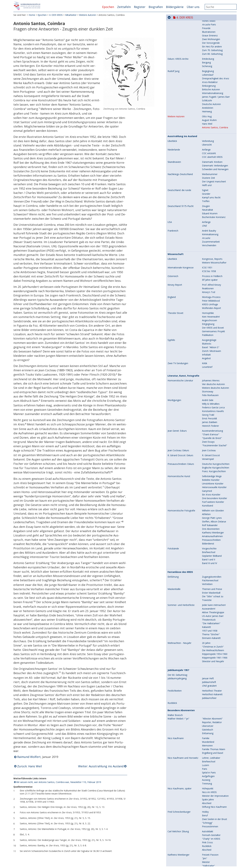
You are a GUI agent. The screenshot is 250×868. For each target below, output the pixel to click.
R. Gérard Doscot (211, 587)
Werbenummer (210, 305)
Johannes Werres (211, 512)
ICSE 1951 (207, 399)
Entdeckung (208, 190)
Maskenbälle (174, 720)
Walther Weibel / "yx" (178, 850)
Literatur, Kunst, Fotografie (183, 507)
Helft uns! (207, 316)
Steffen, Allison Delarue (214, 653)
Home (32, 16)
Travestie (207, 731)
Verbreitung (208, 272)
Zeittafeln (124, 7)
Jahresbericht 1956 (212, 54)
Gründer (206, 325)
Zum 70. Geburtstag (212, 181)
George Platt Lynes (212, 649)
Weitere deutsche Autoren (215, 519)
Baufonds (207, 39)
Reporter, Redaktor (212, 854)
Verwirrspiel (208, 590)
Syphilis (171, 471)
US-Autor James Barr (213, 747)
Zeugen (206, 337)
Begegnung (208, 202)
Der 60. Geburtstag (177, 806)
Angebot (206, 490)
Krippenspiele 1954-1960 (215, 785)
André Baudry (209, 362)
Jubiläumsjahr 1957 (178, 801)
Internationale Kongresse (181, 399)
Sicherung (207, 197)
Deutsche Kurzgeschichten (216, 595)
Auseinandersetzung (212, 562)
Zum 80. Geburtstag (212, 185)
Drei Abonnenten (211, 660)
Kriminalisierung (210, 366)
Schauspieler (208, 91)
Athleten (206, 645)
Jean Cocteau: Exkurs (178, 582)
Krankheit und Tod (211, 102)
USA (170, 353)
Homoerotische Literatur (180, 512)
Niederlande (174, 281)
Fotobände (173, 680)
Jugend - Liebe (209, 148)
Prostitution (208, 70)
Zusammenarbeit (211, 373)
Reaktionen (208, 420)
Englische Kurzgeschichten (216, 599)
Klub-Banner (208, 31)
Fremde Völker (210, 63)
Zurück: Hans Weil (29, 767)
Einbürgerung (209, 217)
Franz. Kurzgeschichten (214, 603)
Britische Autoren (211, 221)
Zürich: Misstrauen (211, 482)
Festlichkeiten (175, 822)
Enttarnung (208, 865)
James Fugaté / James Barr (216, 228)
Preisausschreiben (211, 671)
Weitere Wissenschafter (214, 394)
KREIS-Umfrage (210, 436)
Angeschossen (210, 452)
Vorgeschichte (209, 680)
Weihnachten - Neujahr (179, 774)
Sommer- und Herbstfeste (181, 736)
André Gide (208, 531)
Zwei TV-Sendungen (178, 495)
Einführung (173, 708)
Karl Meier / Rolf (176, 91)
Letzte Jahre (208, 136)
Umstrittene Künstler (213, 615)
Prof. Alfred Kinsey (211, 416)
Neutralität (208, 341)
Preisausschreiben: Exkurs (181, 595)
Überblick (172, 272)
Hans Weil (207, 255)
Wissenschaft (176, 385)
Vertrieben (207, 715)
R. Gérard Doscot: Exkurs (180, 587)
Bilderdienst (208, 675)
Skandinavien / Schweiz (214, 74)
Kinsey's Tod (209, 423)
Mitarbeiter (71, 16)
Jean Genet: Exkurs (177, 562)
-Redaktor (210, 213)
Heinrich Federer (210, 557)
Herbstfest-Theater (212, 822)
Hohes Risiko (209, 152)
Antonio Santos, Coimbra (215, 259)
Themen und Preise (212, 720)
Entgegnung (208, 455)
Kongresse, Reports (212, 390)
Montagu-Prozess (211, 428)
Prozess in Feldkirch (212, 407)
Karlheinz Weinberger (213, 664)
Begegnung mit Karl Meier (215, 114)
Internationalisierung (213, 224)
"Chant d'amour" (211, 566)
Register (140, 7)
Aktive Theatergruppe (213, 744)
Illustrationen (209, 163)
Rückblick (172, 834)
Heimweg (207, 243)
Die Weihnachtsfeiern (213, 782)
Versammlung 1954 (212, 36)
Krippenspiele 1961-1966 (215, 789)
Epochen (108, 7)
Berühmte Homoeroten (214, 77)
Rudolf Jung (173, 202)
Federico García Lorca (213, 539)
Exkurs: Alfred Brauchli (179, 107)
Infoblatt (206, 486)
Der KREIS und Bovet (213, 459)
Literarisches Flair (211, 95)
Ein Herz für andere (212, 178)
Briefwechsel (209, 683)
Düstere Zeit (208, 309)
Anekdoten (208, 239)
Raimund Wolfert (29, 758)
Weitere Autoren (88, 16)
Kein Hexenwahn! (211, 448)
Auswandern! (209, 740)
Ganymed (207, 622)
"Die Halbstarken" (211, 755)
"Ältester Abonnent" (212, 850)
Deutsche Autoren (211, 235)
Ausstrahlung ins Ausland (182, 268)
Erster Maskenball (211, 724)
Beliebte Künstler (211, 611)
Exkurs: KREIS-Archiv (178, 190)
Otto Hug (207, 248)
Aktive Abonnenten (212, 23)
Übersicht (207, 276)
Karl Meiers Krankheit (213, 133)
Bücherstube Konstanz (214, 348)
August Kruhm (209, 251)
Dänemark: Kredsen (212, 293)
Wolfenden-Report (211, 439)
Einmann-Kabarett (211, 769)
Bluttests (207, 475)
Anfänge (206, 281)
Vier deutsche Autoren (213, 515)
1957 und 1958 (210, 762)
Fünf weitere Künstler (213, 633)
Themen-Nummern (178, 59)
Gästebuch (208, 861)
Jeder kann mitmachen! (214, 736)
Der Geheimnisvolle (212, 145)
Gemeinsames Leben (213, 125)
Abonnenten (174, 23)
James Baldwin (210, 553)
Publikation (208, 466)
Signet (205, 321)
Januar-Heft (208, 810)
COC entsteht (209, 285)
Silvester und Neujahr (213, 793)
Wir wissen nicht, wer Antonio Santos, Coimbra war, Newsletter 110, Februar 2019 (59, 783)
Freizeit (206, 129)
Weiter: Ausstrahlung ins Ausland (101, 767)
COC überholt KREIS (212, 288)
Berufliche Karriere (212, 98)
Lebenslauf (208, 206)
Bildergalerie (175, 7)
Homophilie (208, 444)
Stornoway (208, 523)
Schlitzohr (207, 232)
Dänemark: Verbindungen (215, 297)
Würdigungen (174, 531)
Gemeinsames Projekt (213, 463)
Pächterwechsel (210, 712)
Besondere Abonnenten (181, 842)
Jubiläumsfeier (209, 829)
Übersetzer (208, 857)
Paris (209, 156)
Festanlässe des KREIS (180, 703)
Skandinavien (174, 293)
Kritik (205, 495)
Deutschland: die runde (179, 322)
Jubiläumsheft (209, 813)
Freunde (206, 159)
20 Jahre (206, 774)
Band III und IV (210, 694)
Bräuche (206, 59)
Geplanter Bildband (212, 687)
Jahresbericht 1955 (212, 50)
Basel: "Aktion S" (211, 479)
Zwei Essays (208, 573)
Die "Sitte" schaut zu (213, 728)
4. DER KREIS (56, 16)
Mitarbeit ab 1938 (211, 141)
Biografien (156, 7)
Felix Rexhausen (210, 526)
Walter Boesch (175, 846)
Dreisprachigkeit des (215, 210)
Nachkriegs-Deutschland (180, 306)
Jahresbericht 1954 (212, 43)
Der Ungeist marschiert (214, 313)
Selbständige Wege (212, 608)
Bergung (206, 194)
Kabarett (206, 758)
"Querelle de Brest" (212, 569)
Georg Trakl (208, 546)
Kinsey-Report (175, 416)
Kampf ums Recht (211, 329)
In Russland (208, 118)
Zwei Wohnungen (211, 170)
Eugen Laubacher (176, 141)
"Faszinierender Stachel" (215, 577)
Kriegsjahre (208, 66)
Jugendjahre (208, 107)
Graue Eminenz (210, 167)
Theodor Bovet (175, 444)
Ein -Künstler (211, 626)
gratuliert (209, 817)
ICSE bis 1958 (209, 402)
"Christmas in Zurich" (213, 778)
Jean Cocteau (209, 582)
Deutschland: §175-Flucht (181, 337)
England (172, 428)
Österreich (173, 408)
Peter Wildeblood (211, 432)
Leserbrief (207, 498)
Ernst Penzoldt (210, 550)
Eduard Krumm (210, 345)
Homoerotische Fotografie (181, 642)
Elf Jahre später (210, 411)
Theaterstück (209, 751)
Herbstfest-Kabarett (212, 826)
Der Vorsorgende (211, 174)
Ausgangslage (209, 471)
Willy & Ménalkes (211, 535)
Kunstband (208, 637)
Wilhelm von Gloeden (213, 642)
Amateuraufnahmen (212, 668)
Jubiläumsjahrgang (177, 810)
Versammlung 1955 (212, 47)
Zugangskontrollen (212, 708)
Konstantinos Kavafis (213, 542)
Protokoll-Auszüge (177, 36)
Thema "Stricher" (211, 766)
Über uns (193, 7)
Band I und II (209, 691)
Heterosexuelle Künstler (214, 619)
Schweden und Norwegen (215, 301)
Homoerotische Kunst (179, 608)
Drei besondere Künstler (215, 630)
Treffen (206, 332)
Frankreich (173, 362)
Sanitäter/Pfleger (211, 110)
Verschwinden (209, 377)
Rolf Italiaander (210, 657)
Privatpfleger (209, 122)
